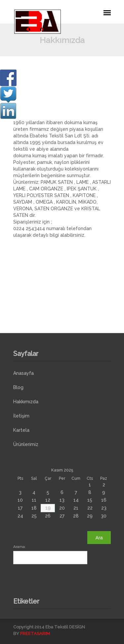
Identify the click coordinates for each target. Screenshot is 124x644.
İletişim (21, 416)
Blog (18, 387)
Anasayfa (23, 373)
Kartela (21, 430)
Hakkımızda (26, 402)
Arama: (20, 547)
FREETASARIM (35, 634)
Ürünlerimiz (26, 444)
